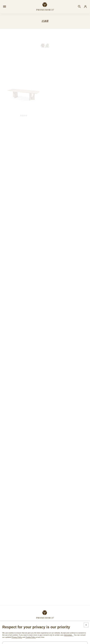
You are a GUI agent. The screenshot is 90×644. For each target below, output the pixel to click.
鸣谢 (56, 641)
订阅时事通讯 (9, 626)
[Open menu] (5, 7)
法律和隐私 (37, 641)
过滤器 (45, 21)
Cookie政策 (47, 641)
